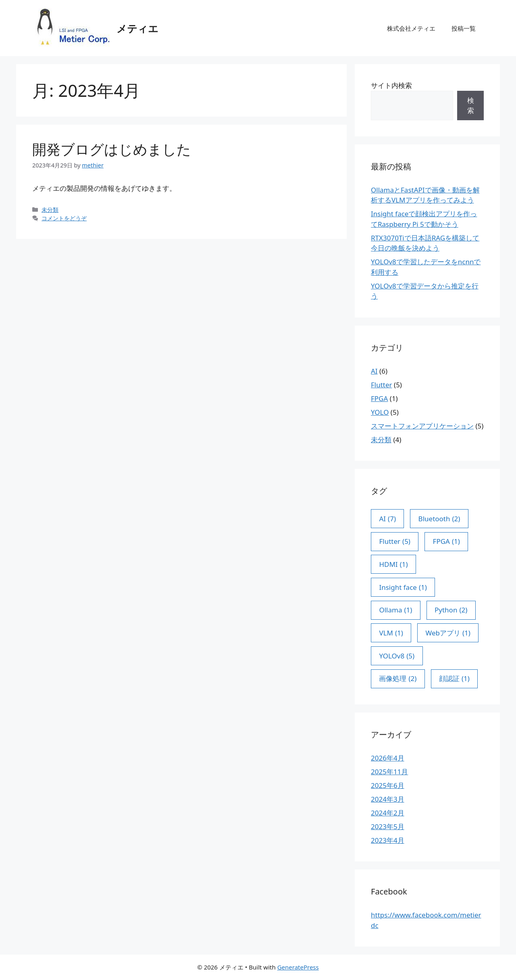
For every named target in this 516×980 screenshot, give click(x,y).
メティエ (137, 28)
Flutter (382, 385)
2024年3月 (388, 799)
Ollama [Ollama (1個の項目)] (395, 610)
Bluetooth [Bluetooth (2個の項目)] (439, 519)
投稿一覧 (464, 28)
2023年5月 (388, 826)
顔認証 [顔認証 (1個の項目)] (454, 679)
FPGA (379, 398)
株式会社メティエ (411, 28)
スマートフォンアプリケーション (422, 426)
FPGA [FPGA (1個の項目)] (446, 541)
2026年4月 (388, 758)
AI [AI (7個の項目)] (387, 519)
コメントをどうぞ (64, 218)
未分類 (50, 210)
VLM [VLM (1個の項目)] (391, 633)
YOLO (380, 412)
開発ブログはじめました (112, 149)
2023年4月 (388, 840)
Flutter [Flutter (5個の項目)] (395, 541)
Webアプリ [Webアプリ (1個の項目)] (448, 633)
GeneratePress (298, 967)
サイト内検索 (391, 85)
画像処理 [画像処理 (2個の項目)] (398, 679)
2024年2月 (388, 813)
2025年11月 (389, 772)
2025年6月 (388, 785)
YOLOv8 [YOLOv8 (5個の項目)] (397, 656)
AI (374, 371)
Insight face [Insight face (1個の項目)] (403, 587)
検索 (471, 106)
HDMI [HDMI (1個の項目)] (393, 564)
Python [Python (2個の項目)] (451, 610)
